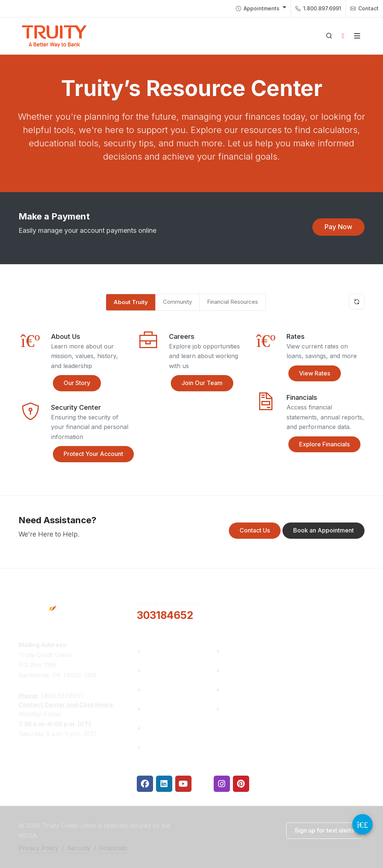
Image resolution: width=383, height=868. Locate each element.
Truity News (162, 670)
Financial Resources (233, 302)
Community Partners (175, 709)
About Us (158, 651)
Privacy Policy (38, 848)
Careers (156, 690)
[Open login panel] (343, 36)
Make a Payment (248, 670)
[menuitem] (261, 8)
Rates (231, 690)
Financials (159, 747)
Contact (365, 8)
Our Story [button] (72, 383)
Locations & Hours (330, 609)
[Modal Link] (148, 363)
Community (177, 302)
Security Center (245, 709)
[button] (338, 227)
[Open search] (329, 36)
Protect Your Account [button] (88, 454)
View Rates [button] (309, 374)
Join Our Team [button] (197, 383)
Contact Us (160, 728)
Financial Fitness (248, 651)
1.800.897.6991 (318, 8)
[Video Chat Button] (362, 824)
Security (79, 848)
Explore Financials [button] (319, 445)
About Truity (131, 302)
